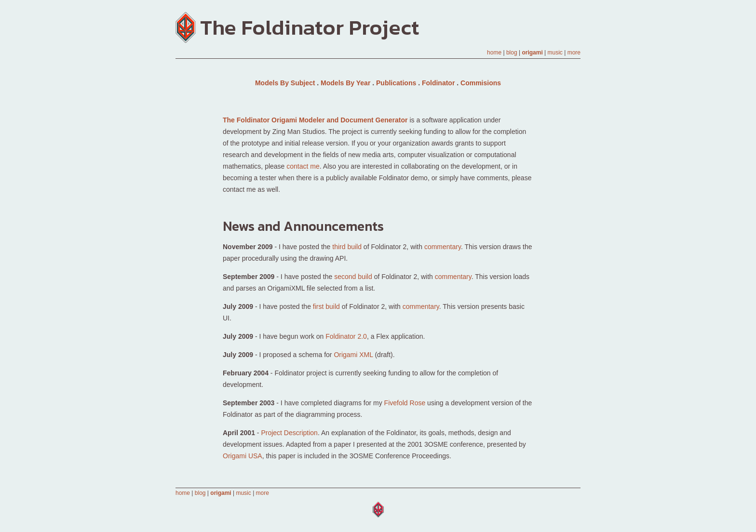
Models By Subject (285, 83)
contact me (303, 166)
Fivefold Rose (405, 403)
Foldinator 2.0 (346, 336)
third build (347, 247)
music (555, 53)
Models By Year (345, 83)
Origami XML (353, 355)
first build (326, 306)
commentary (443, 247)
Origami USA (243, 456)
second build (353, 277)
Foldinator (438, 83)
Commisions (481, 83)
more (574, 53)
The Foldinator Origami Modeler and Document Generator (315, 120)
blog (512, 53)
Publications (396, 83)
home (494, 53)
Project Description (289, 433)
